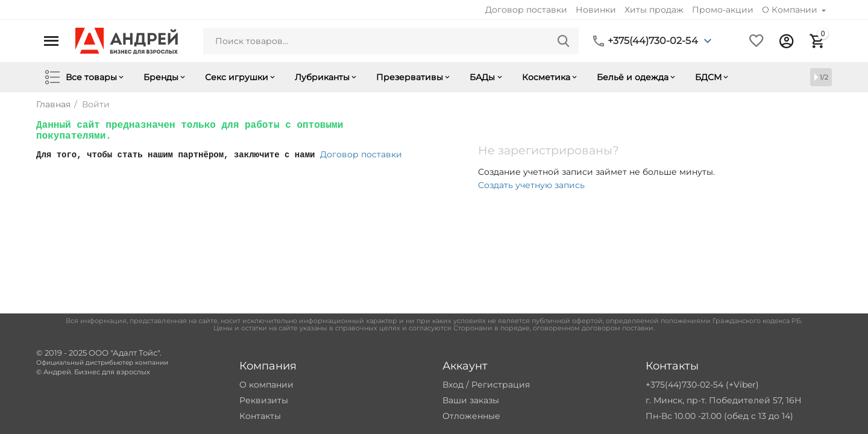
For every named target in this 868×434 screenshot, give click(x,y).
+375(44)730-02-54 (653, 41)
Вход (453, 385)
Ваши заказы (471, 400)
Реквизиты (264, 400)
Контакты (260, 416)
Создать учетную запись (531, 185)
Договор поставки (526, 10)
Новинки (596, 10)
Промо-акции (723, 10)
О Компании (791, 10)
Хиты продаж (654, 10)
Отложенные (471, 416)
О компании (266, 385)
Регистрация (501, 385)
